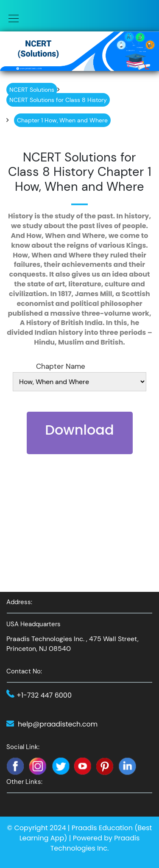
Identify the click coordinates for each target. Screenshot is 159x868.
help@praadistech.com (58, 724)
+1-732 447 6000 (44, 695)
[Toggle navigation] (11, 18)
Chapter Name (61, 366)
